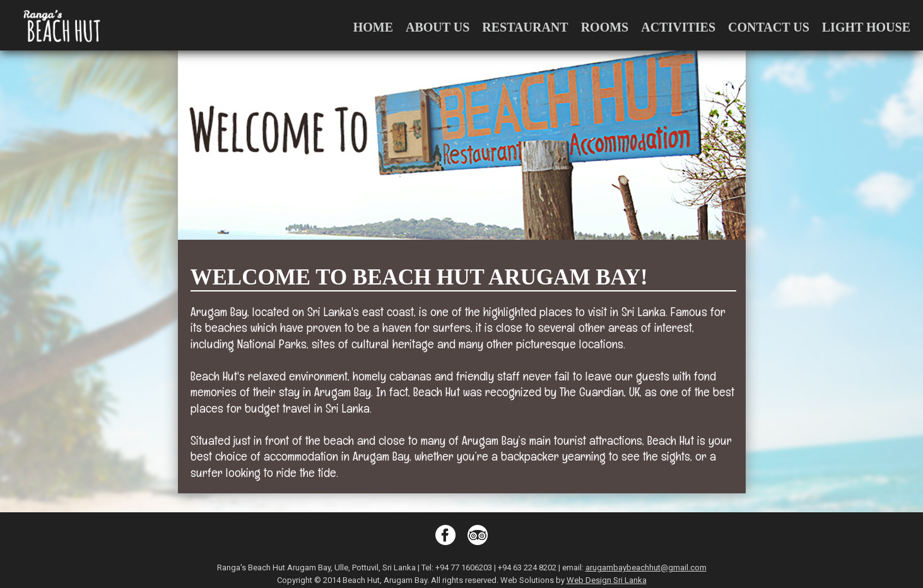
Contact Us (769, 27)
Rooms (605, 27)
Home (373, 27)
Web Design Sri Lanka (607, 580)
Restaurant (525, 27)
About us (438, 27)
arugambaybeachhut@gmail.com (646, 567)
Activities (678, 27)
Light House (866, 27)
